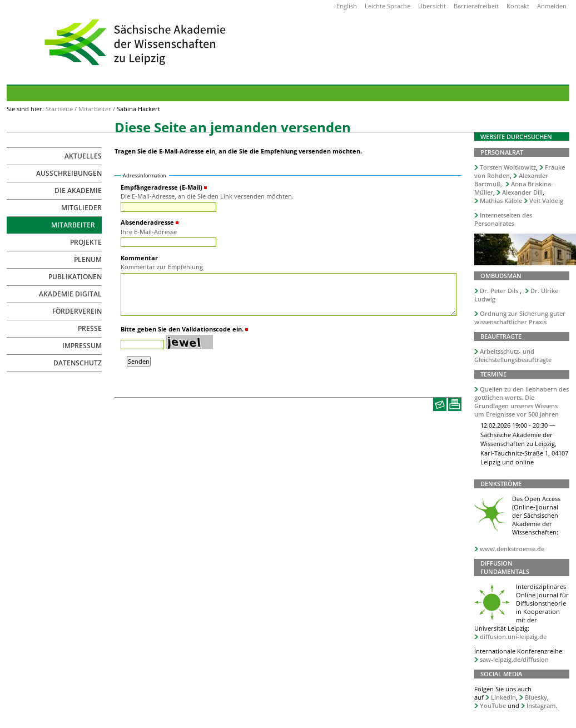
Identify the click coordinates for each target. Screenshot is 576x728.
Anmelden (552, 6)
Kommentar (139, 258)
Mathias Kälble (501, 200)
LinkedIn (503, 697)
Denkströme (501, 484)
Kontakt (518, 6)
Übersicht (432, 6)
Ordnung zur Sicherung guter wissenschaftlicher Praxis (520, 318)
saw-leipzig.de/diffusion (514, 659)
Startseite (59, 109)
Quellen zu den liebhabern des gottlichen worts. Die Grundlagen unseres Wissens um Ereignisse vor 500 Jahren (522, 402)
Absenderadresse (147, 222)
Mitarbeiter (95, 109)
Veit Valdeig (546, 200)
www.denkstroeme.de (512, 549)
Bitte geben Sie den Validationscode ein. (182, 329)
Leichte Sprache (388, 6)
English (347, 6)
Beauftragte (501, 336)
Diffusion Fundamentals (505, 567)
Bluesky (536, 697)
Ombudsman (501, 276)
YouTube (493, 705)
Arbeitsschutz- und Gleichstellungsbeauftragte (513, 355)
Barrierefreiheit (476, 6)
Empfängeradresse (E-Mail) (162, 187)
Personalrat (502, 152)
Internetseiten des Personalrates (503, 219)
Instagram (541, 705)
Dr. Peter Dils (499, 291)
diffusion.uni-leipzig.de (513, 637)
